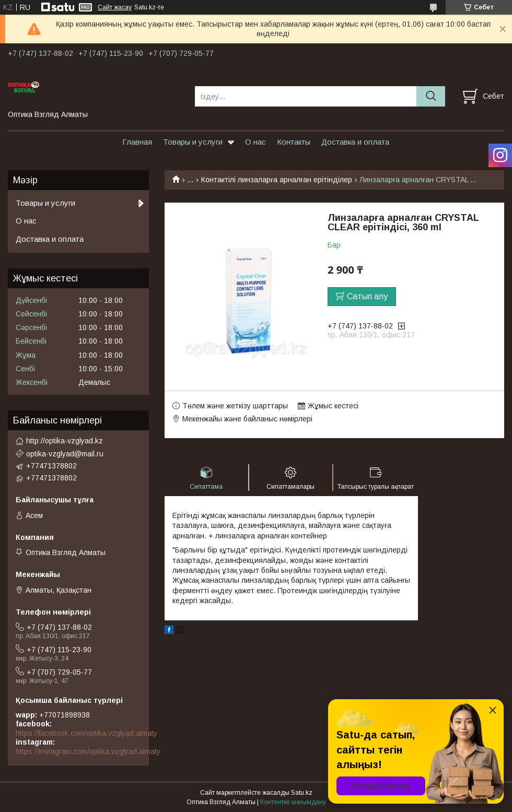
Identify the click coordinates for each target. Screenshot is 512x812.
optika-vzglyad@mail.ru (65, 454)
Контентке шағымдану (293, 802)
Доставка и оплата (355, 142)
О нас (255, 142)
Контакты (294, 142)
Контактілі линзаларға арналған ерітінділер (277, 180)
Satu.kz (302, 793)
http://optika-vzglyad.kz (65, 441)
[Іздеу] (431, 96)
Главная (137, 142)
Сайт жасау (115, 7)
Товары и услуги (193, 142)
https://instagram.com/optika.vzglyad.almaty (88, 751)
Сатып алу (367, 296)
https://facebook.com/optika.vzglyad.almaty (86, 733)
